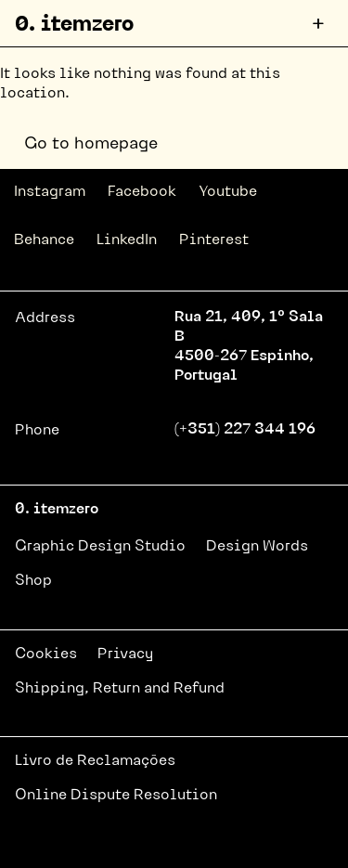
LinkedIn (127, 240)
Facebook (142, 192)
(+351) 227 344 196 (245, 430)
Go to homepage (91, 144)
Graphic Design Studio (100, 547)
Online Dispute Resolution (116, 796)
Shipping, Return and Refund (120, 689)
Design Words (257, 547)
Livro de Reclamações (95, 761)
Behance (44, 240)
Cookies (46, 654)
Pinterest (214, 240)
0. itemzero (74, 26)
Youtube (228, 192)
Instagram (50, 192)
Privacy (125, 654)
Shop (33, 581)
